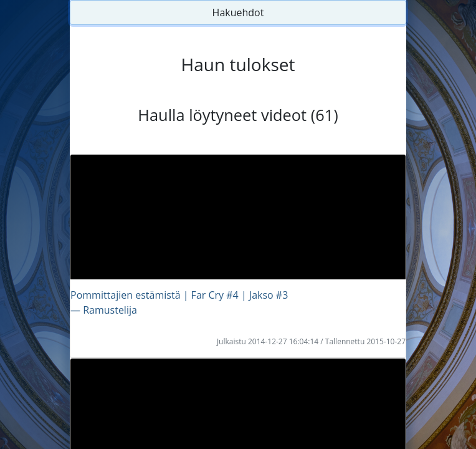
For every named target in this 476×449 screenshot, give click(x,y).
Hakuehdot (238, 12)
